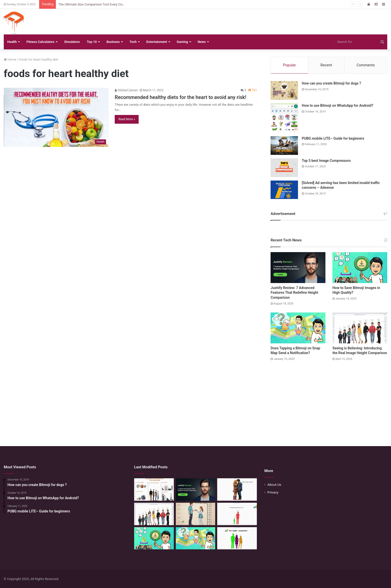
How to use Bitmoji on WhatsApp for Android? (337, 105)
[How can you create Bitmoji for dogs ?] (284, 90)
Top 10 (92, 42)
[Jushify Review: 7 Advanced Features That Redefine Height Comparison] (298, 268)
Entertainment (157, 42)
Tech (133, 42)
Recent (326, 65)
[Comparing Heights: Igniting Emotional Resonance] (196, 514)
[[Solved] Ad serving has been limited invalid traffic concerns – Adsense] (284, 190)
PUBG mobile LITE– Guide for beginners (333, 138)
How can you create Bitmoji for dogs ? (331, 83)
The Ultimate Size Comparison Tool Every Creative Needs (99, 4)
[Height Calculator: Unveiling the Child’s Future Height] (237, 538)
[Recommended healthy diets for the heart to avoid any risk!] (56, 117)
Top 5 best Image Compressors (326, 161)
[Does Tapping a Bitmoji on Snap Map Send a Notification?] (298, 328)
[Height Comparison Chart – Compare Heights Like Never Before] (237, 514)
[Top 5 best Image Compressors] (284, 168)
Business (113, 42)
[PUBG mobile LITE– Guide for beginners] (284, 146)
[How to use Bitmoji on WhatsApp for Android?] (284, 118)
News (202, 42)
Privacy (273, 492)
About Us (274, 485)
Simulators (72, 42)
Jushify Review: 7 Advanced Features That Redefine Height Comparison (294, 293)
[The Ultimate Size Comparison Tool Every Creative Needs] (154, 490)
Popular (290, 65)
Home (10, 59)
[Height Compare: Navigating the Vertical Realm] (237, 490)
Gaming (182, 42)
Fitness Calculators (40, 42)
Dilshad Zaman (126, 90)
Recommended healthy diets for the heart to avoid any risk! (181, 97)
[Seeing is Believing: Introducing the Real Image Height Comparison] (360, 328)
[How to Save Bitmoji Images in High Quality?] (360, 268)
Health (12, 42)
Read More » (127, 119)
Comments (366, 65)
